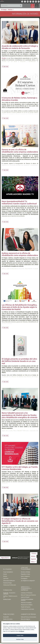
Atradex (4, 58)
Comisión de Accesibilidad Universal (27, 600)
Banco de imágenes (26, 619)
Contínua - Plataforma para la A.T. (10, 597)
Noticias (5, 576)
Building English (7, 599)
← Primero (34, 553)
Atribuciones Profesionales (10, 585)
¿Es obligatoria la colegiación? (28, 581)
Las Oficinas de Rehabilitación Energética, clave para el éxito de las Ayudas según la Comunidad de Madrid (19, 307)
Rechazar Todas (20, 639)
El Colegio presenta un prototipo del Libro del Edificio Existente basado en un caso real (19, 361)
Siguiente (34, 559)
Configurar (21, 631)
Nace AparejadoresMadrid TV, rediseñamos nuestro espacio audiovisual (19, 202)
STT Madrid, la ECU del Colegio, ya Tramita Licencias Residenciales (20, 468)
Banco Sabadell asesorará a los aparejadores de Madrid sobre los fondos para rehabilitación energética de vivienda (19, 415)
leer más (6, 66)
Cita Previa (6, 578)
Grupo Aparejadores (8, 572)
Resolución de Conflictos (27, 605)
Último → (33, 562)
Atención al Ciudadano (26, 603)
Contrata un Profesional (27, 593)
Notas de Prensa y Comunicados (29, 617)
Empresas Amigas (7, 583)
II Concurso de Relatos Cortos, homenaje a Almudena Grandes (19, 99)
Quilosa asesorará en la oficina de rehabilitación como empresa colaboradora (20, 254)
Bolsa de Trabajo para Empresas (28, 595)
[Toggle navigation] (37, 6)
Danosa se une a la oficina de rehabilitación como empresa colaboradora (20, 151)
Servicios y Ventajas (25, 572)
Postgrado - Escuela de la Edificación (9, 593)
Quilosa (4, 269)
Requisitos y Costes (25, 574)
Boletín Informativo (8, 619)
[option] (11, 572)
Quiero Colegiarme (25, 576)
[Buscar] (12, 6)
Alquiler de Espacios (26, 607)
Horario (5, 574)
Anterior (33, 556)
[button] (5, 558)
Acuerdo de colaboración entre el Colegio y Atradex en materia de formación (20, 47)
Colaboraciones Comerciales (27, 609)
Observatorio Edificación (9, 581)
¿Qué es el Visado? (25, 597)
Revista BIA (6, 617)
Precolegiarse (24, 578)
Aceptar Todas (20, 635)
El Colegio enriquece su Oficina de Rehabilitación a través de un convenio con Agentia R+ (20, 521)
